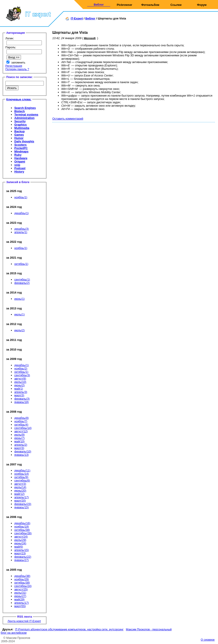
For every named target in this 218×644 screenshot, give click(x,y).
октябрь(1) (21, 264)
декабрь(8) (21, 418)
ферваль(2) (22, 283)
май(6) (19, 547)
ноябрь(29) (22, 579)
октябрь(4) (21, 425)
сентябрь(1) (22, 280)
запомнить (18, 62)
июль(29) (20, 540)
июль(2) (19, 330)
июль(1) (19, 314)
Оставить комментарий (68, 119)
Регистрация (14, 66)
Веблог (99, 5)
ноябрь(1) (21, 197)
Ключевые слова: (19, 99)
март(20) (20, 501)
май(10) (19, 441)
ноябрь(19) (22, 527)
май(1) (19, 389)
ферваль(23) (23, 504)
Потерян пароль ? (17, 69)
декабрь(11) (22, 470)
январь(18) (21, 402)
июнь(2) (19, 385)
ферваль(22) (23, 557)
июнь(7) (19, 438)
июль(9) (19, 435)
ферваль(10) (23, 451)
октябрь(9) (21, 477)
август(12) (21, 431)
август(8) (20, 379)
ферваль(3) (22, 399)
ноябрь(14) (22, 474)
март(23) (20, 553)
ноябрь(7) (21, 421)
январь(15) (21, 507)
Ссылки (176, 5)
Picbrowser (124, 5)
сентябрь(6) (22, 480)
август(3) (20, 484)
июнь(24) (20, 543)
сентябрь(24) (23, 586)
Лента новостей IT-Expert (24, 621)
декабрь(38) (22, 576)
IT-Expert (77, 18)
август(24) (21, 537)
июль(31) (20, 593)
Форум (202, 5)
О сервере (208, 640)
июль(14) (20, 487)
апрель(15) (22, 550)
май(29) (19, 599)
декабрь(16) (22, 523)
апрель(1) (21, 232)
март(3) (19, 395)
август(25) (21, 589)
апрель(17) (22, 497)
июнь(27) (20, 596)
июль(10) (20, 382)
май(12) (19, 494)
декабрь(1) (21, 213)
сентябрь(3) (22, 375)
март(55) (20, 606)
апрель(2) (21, 445)
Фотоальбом (150, 5)
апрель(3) (21, 392)
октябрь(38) (22, 530)
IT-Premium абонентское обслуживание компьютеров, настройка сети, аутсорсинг (69, 629)
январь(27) (21, 560)
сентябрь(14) (23, 428)
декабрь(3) (21, 229)
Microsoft (90, 38)
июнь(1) (19, 299)
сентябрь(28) (23, 533)
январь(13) (21, 455)
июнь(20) (20, 491)
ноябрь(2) (21, 368)
